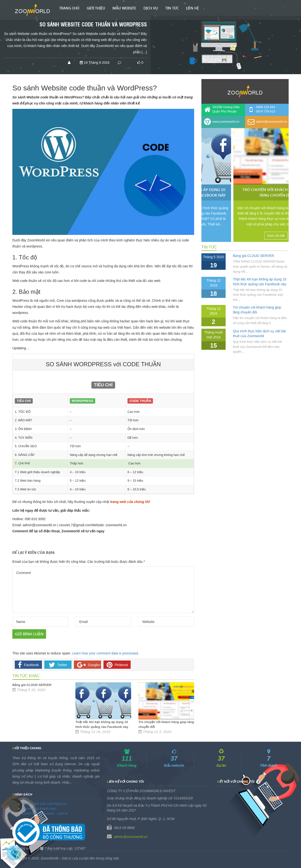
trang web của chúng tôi (130, 502)
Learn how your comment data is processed (105, 653)
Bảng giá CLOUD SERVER (32, 685)
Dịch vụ (151, 8)
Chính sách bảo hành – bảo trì (45, 813)
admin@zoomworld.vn (131, 837)
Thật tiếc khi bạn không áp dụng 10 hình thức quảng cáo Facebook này (244, 192)
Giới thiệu (96, 8)
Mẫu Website (124, 8)
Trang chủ (69, 8)
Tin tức (172, 8)
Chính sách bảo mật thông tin (44, 804)
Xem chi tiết (244, 236)
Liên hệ (192, 8)
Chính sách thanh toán (39, 809)
